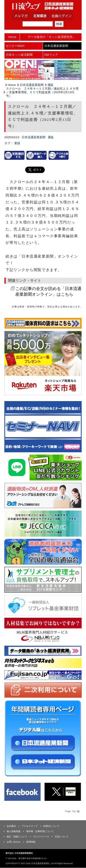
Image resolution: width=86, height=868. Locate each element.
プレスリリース (41, 837)
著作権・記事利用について (40, 831)
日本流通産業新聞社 (43, 6)
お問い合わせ (14, 842)
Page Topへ (72, 811)
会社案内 (11, 826)
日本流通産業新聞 (56, 46)
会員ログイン (65, 16)
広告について (62, 837)
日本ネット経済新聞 (19, 55)
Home (12, 37)
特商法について (51, 826)
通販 (50, 85)
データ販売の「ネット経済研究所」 (52, 37)
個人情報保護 (14, 831)
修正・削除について (17, 837)
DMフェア (51, 55)
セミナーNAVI (15, 46)
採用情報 (31, 842)
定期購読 (46, 16)
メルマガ (27, 16)
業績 (17, 143)
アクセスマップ (30, 826)
